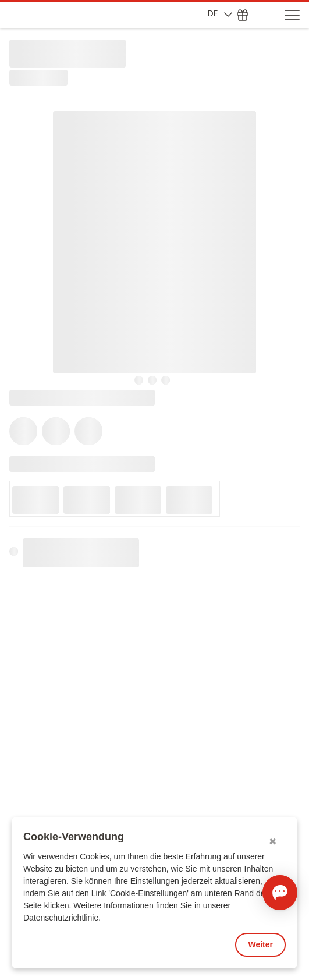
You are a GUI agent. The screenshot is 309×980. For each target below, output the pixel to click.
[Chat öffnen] (280, 893)
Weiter (260, 944)
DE (220, 14)
